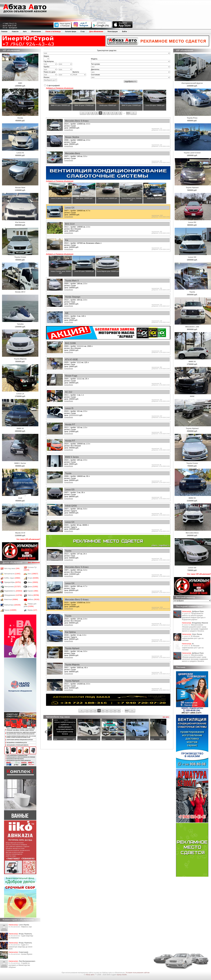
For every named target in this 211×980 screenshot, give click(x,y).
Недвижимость (13, 591)
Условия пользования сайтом (137, 973)
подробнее (69, 130)
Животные (11, 600)
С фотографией (52, 85)
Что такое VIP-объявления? (28, 539)
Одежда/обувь (13, 582)
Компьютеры (12, 605)
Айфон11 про (26, 927)
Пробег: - (58, 68)
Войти (124, 32)
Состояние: (96, 75)
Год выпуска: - (58, 63)
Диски (33, 587)
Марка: (46, 57)
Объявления (36, 32)
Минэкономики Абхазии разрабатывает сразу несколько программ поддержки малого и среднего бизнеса (195, 628)
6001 (128, 113)
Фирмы (32, 610)
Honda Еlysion (27, 954)
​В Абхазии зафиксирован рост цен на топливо (193, 638)
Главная (4, 32)
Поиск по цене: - (58, 73)
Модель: (94, 59)
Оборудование (13, 595)
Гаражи (33, 591)
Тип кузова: (96, 64)
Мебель (34, 600)
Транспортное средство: (107, 50)
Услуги (33, 578)
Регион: (50, 79)
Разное (10, 610)
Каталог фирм (71, 32)
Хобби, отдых (12, 578)
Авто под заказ (12, 568)
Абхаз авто (90, 975)
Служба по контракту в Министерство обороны (19, 965)
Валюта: (79, 73)
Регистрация (113, 32)
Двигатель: (95, 69)
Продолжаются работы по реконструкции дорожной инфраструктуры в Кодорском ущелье (194, 616)
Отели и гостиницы (53, 32)
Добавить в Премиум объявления (60, 88)
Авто (25, 32)
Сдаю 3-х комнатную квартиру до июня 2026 (20, 947)
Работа (33, 595)
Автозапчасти (12, 574)
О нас (83, 32)
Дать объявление (96, 32)
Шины (33, 582)
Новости (15, 32)
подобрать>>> (131, 81)
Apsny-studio (122, 975)
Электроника (12, 587)
